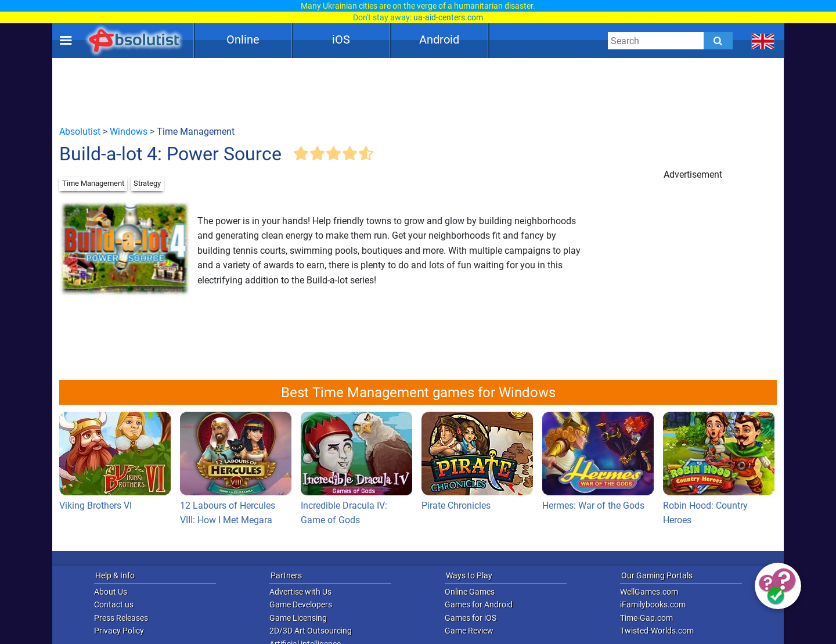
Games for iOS (471, 618)
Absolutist (80, 132)
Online (243, 39)
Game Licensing (298, 618)
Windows (129, 132)
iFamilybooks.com (653, 605)
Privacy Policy (119, 631)
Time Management (93, 183)
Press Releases (121, 618)
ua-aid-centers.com (448, 17)
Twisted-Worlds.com (657, 631)
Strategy (147, 183)
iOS (341, 39)
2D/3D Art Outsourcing (311, 631)
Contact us (114, 605)
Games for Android (479, 605)
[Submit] (718, 41)
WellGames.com (649, 592)
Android (439, 39)
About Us (111, 592)
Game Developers (301, 605)
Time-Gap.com (646, 618)
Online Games (470, 592)
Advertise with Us (300, 592)
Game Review (469, 631)
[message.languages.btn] (763, 41)
